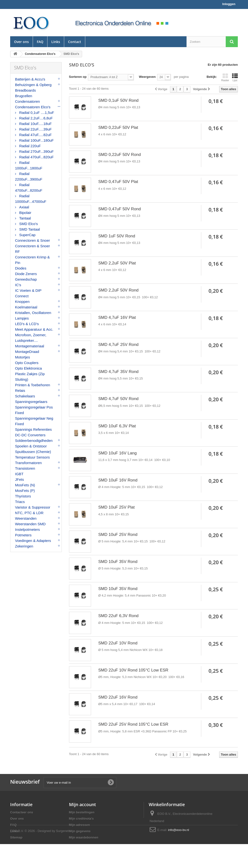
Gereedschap (26, 279)
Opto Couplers (27, 363)
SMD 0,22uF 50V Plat (118, 128)
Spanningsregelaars (31, 402)
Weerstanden (26, 518)
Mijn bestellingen (82, 812)
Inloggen (229, 4)
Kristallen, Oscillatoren (33, 313)
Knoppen (22, 302)
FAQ (40, 42)
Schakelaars (25, 396)
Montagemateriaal (30, 346)
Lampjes (22, 318)
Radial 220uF (29, 146)
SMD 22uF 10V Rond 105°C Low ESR (133, 670)
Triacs (20, 502)
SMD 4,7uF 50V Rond (118, 399)
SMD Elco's (28, 224)
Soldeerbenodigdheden (34, 441)
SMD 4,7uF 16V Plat (117, 317)
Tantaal (25, 218)
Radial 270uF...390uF (36, 151)
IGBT (19, 474)
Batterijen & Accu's (30, 79)
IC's (18, 285)
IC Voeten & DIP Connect (28, 293)
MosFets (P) (25, 491)
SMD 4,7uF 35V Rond (118, 372)
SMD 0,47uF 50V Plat (118, 182)
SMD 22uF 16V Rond (118, 697)
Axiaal (24, 207)
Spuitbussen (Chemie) (33, 452)
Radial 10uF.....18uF (35, 124)
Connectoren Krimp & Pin (32, 260)
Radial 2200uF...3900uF (29, 176)
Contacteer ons (22, 812)
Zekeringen (24, 546)
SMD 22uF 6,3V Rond (118, 616)
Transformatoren (28, 463)
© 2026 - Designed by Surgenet (47, 855)
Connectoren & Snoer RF (32, 249)
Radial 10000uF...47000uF (31, 199)
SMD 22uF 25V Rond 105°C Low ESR (133, 724)
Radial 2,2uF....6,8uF (35, 118)
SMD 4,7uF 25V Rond (118, 345)
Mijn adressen (80, 825)
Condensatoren (27, 101)
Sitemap (16, 837)
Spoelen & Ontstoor (31, 446)
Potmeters (23, 535)
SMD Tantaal (29, 229)
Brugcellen (24, 96)
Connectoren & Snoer (32, 240)
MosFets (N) (25, 485)
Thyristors (23, 496)
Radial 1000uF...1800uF (29, 165)
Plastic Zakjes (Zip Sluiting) (30, 377)
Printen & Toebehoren (33, 385)
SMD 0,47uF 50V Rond (120, 209)
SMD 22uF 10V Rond (118, 643)
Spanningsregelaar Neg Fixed (34, 421)
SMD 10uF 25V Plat (116, 507)
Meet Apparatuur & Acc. (34, 329)
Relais (20, 390)
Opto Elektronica (28, 368)
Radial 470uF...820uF (36, 157)
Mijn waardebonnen (84, 837)
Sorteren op (78, 77)
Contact (75, 42)
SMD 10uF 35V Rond (118, 562)
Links (56, 42)
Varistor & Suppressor (33, 507)
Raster (225, 77)
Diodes (21, 268)
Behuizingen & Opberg (33, 85)
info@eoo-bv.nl (179, 830)
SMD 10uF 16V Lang (118, 453)
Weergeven (147, 77)
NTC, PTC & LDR (29, 513)
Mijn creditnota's (81, 819)
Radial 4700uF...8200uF (29, 188)
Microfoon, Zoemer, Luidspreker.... (31, 338)
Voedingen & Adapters (33, 541)
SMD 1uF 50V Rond (117, 236)
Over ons (21, 42)
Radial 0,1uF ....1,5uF (36, 113)
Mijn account (82, 804)
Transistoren (25, 468)
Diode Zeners (26, 274)
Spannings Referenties (33, 429)
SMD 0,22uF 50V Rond (120, 155)
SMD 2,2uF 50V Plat (117, 263)
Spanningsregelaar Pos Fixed (34, 410)
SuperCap (27, 235)
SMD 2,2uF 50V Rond (118, 290)
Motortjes (23, 357)
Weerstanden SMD (30, 524)
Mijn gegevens (80, 831)
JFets (19, 479)
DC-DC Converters (30, 435)
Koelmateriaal (26, 307)
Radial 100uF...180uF (36, 140)
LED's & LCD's (27, 324)
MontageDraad (27, 352)
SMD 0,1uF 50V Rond (118, 100)
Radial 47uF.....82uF (35, 135)
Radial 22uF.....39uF (35, 129)
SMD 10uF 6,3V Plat (117, 426)
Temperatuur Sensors (32, 457)
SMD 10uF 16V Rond (118, 480)
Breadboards (25, 90)
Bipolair (25, 213)
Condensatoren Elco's (33, 107)
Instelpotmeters (27, 529)
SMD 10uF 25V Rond (118, 535)
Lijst (235, 77)
